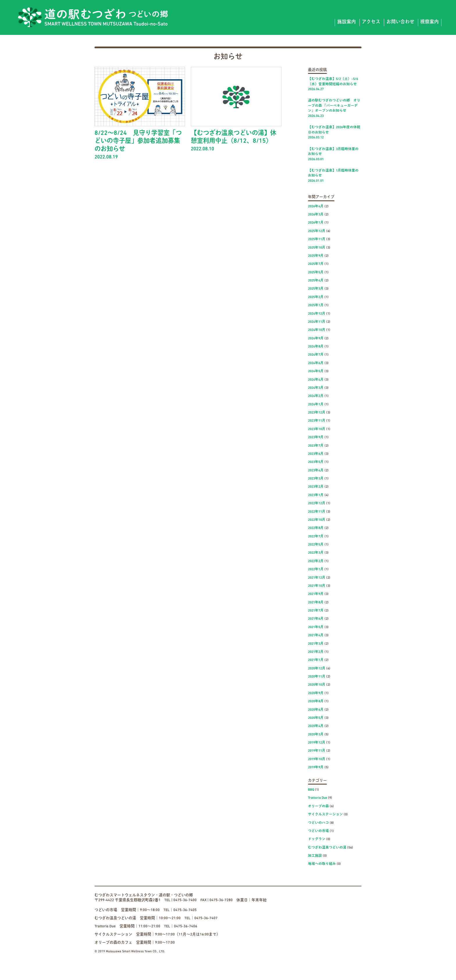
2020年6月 (316, 710)
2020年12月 (317, 669)
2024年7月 (316, 355)
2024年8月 (316, 347)
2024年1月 (316, 405)
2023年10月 (317, 429)
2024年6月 (316, 363)
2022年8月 (316, 528)
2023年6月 (316, 454)
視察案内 (430, 22)
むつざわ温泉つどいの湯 (327, 848)
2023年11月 (317, 421)
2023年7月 (316, 446)
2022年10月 (317, 520)
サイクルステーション (325, 815)
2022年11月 (317, 512)
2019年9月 (316, 767)
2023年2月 (316, 487)
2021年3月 (316, 644)
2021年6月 (316, 619)
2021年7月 (316, 611)
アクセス (371, 22)
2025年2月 (316, 297)
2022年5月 (316, 545)
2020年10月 (317, 685)
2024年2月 (316, 396)
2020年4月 (316, 726)
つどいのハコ (318, 823)
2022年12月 (317, 503)
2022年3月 (316, 553)
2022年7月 (316, 537)
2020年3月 (316, 735)
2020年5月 (316, 718)
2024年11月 (317, 322)
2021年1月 (316, 660)
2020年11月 (317, 677)
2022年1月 (316, 569)
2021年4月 (316, 635)
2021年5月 (316, 627)
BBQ (311, 790)
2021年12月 (317, 578)
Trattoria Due (318, 798)
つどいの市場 (318, 831)
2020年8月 (316, 701)
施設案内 (347, 22)
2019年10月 (317, 759)
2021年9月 (316, 594)
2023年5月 (316, 462)
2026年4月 (316, 206)
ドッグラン (317, 839)
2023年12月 (317, 413)
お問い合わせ (400, 22)
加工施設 (315, 856)
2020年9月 (316, 693)
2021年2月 (316, 652)
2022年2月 (316, 561)
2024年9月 (316, 338)
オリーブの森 (318, 806)
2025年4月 (316, 281)
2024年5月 (316, 371)
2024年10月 (317, 330)
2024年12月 (317, 314)
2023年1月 (316, 495)
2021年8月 (316, 603)
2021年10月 (317, 586)
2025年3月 (316, 289)
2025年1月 (316, 305)
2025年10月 (317, 248)
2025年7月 (316, 264)
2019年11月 (317, 751)
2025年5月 (316, 272)
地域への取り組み (322, 864)
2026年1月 (316, 223)
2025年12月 (317, 231)
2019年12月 (317, 743)
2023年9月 (316, 437)
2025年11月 (317, 239)
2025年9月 (316, 256)
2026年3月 (316, 215)
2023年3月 (316, 479)
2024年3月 (316, 388)
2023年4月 (316, 471)
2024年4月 (316, 380)
